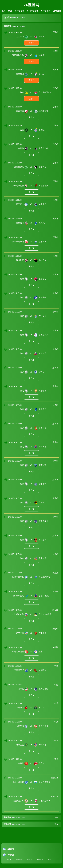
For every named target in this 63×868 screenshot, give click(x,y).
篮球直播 (19, 860)
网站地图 (11, 855)
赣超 (56, 759)
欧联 (49, 860)
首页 (3, 11)
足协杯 (55, 275)
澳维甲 (55, 629)
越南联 (55, 647)
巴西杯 (55, 32)
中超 (56, 666)
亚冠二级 (30, 860)
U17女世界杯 (33, 11)
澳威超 (55, 573)
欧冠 (10, 11)
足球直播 (57, 11)
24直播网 (31, 5)
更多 (56, 818)
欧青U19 (55, 778)
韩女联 (55, 591)
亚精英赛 (40, 860)
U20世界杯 (46, 11)
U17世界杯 (20, 11)
